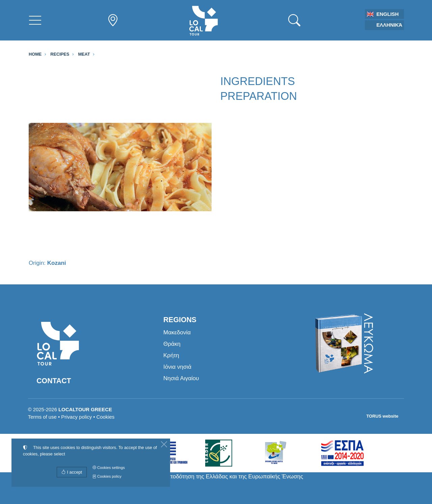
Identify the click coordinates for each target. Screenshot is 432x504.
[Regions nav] (113, 20)
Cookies (106, 417)
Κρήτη (171, 355)
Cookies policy (107, 476)
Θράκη (172, 344)
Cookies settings (109, 468)
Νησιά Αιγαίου (181, 378)
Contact (54, 381)
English (387, 14)
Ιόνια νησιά (177, 367)
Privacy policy (76, 417)
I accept (72, 472)
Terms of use (42, 417)
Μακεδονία (177, 332)
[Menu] (35, 20)
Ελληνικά (389, 25)
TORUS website (383, 416)
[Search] (294, 20)
